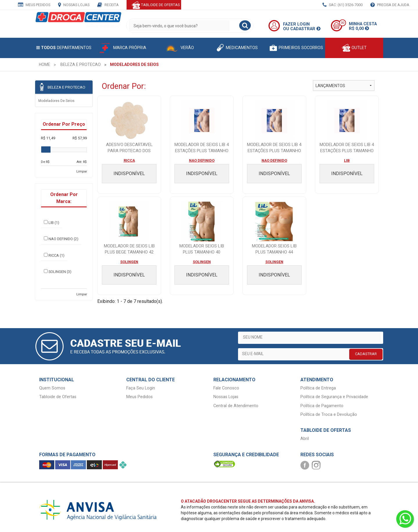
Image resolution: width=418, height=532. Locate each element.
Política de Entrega (318, 388)
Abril (305, 439)
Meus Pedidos (34, 5)
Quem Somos (52, 388)
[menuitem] (45, 64)
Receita (108, 5)
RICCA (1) (54, 255)
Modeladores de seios (56, 101)
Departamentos (64, 48)
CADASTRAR (366, 354)
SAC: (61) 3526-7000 (343, 5)
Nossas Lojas (74, 5)
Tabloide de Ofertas (58, 397)
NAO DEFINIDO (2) (61, 239)
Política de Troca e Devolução (329, 415)
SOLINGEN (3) (58, 272)
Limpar (82, 171)
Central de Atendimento (236, 406)
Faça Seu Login (141, 388)
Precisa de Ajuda (390, 5)
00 (343, 23)
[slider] (46, 150)
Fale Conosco (226, 388)
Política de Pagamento (322, 406)
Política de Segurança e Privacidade (334, 397)
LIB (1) (52, 222)
